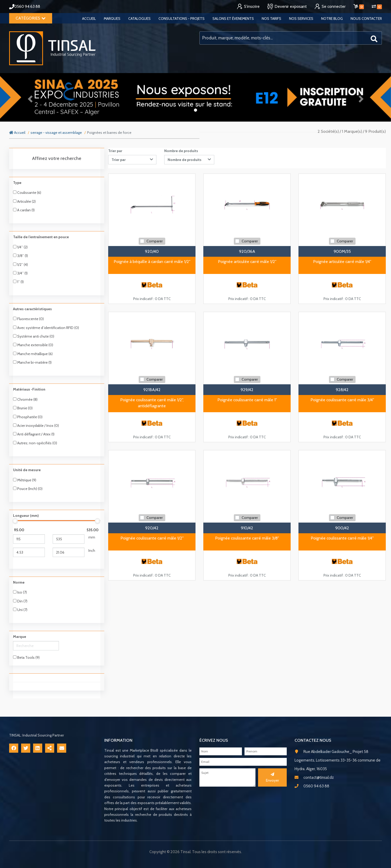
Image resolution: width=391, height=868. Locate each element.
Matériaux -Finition (29, 389)
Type (17, 183)
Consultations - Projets (182, 19)
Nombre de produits (181, 151)
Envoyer (272, 777)
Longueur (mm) (26, 516)
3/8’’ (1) (20, 256)
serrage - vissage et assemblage (56, 133)
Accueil (89, 19)
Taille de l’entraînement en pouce (41, 237)
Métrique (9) (25, 480)
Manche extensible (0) (33, 345)
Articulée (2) (24, 201)
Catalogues (139, 19)
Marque (20, 637)
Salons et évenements (233, 19)
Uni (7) (20, 610)
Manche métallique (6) (33, 354)
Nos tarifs (271, 19)
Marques (112, 19)
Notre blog (332, 19)
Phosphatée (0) (28, 417)
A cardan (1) (24, 210)
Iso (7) (20, 592)
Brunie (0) (23, 408)
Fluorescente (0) (28, 319)
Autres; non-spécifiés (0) (35, 443)
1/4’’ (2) (20, 247)
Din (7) (20, 601)
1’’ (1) (18, 282)
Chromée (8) (25, 399)
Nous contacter (366, 19)
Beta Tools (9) (26, 657)
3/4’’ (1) (20, 273)
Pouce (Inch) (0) (28, 489)
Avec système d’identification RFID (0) (46, 328)
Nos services (301, 19)
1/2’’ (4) (20, 265)
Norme (19, 582)
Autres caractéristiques (32, 309)
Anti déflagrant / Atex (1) (34, 434)
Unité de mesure (27, 470)
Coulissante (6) (27, 193)
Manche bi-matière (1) (32, 362)
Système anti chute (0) (34, 336)
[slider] (15, 521)
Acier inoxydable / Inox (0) (36, 426)
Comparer (155, 241)
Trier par (115, 151)
